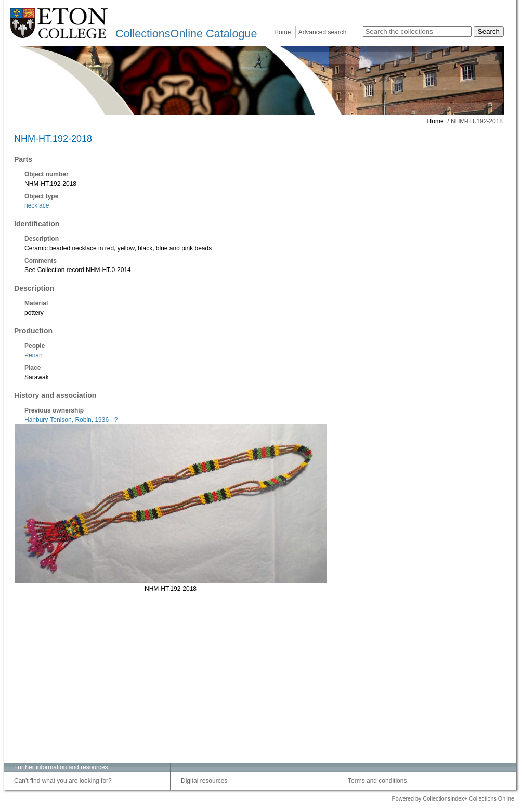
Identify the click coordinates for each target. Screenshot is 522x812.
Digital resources (204, 781)
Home (282, 32)
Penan (34, 355)
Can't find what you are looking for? (63, 781)
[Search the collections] (417, 31)
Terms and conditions (377, 781)
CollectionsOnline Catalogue (186, 34)
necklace (37, 205)
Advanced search (323, 32)
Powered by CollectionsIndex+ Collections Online (453, 798)
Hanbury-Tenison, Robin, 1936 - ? (71, 420)
